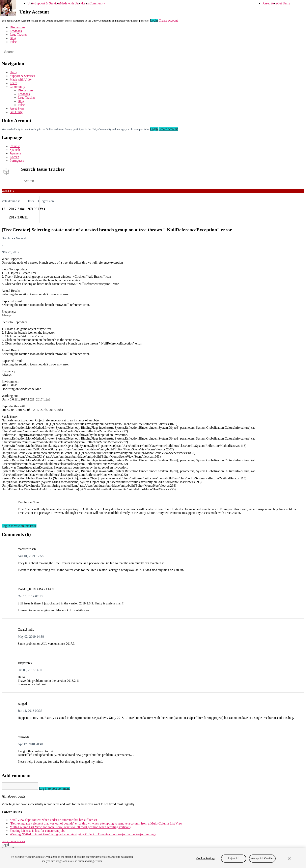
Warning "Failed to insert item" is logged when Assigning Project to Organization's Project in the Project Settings (83, 835)
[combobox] (153, 52)
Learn (86, 3)
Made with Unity (71, 3)
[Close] (289, 859)
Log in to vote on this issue (19, 526)
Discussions (17, 27)
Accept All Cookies (262, 858)
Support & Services (47, 3)
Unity (31, 3)
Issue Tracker (18, 35)
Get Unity (284, 3)
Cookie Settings (206, 858)
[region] (153, 858)
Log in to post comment (58, 790)
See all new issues (13, 842)
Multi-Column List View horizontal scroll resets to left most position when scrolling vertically (70, 828)
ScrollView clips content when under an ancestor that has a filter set (53, 821)
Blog (13, 38)
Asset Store (270, 3)
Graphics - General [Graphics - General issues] (14, 238)
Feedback (16, 31)
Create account (168, 20)
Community (97, 3)
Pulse (13, 42)
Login (154, 20)
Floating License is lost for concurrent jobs (37, 832)
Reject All (234, 858)
